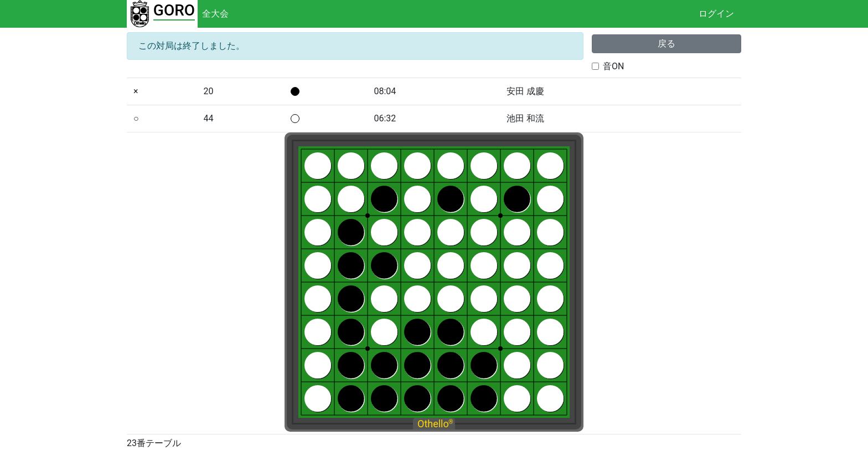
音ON (613, 66)
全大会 (215, 14)
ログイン (716, 14)
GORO (174, 10)
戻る (666, 44)
